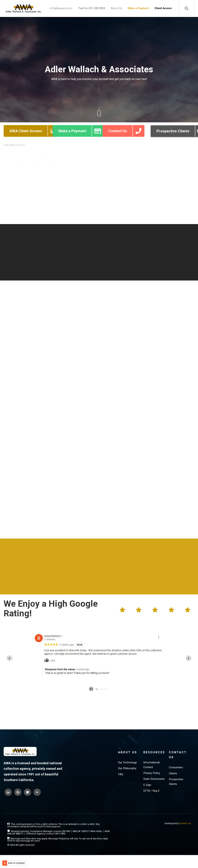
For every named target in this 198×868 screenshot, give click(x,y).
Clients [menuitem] (173, 767)
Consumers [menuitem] (176, 761)
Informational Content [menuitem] (151, 758)
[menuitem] (92, 8)
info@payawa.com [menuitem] (61, 8)
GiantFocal (185, 817)
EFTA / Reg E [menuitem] (151, 784)
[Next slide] (189, 652)
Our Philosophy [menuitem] (127, 762)
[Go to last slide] (9, 652)
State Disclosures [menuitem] (154, 772)
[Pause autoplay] (91, 682)
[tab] (96, 683)
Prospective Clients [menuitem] (176, 775)
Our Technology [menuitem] (127, 756)
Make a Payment (81, 138)
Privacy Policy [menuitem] (152, 766)
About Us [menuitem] (116, 8)
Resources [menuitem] (154, 746)
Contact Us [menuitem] (178, 748)
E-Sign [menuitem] (147, 778)
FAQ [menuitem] (121, 768)
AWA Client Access (34, 138)
